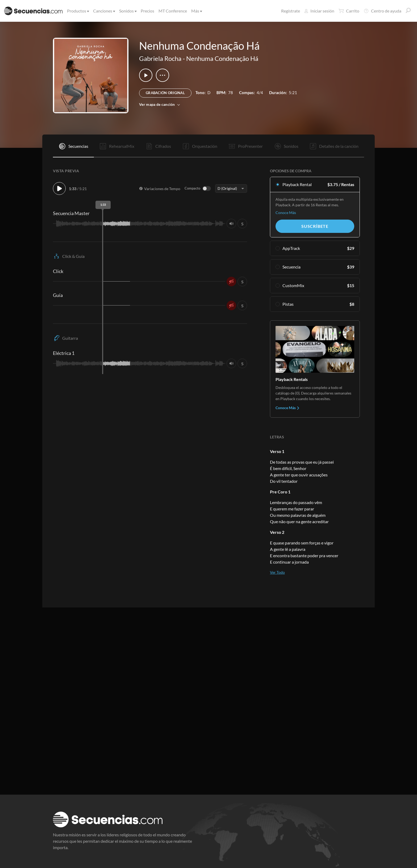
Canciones (104, 11)
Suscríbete (315, 226)
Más (196, 11)
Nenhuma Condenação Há (222, 58)
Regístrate (291, 11)
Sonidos (128, 11)
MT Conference (173, 11)
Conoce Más (286, 213)
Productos (78, 11)
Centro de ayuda (382, 11)
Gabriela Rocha (160, 58)
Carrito (349, 11)
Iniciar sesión (319, 11)
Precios (147, 11)
